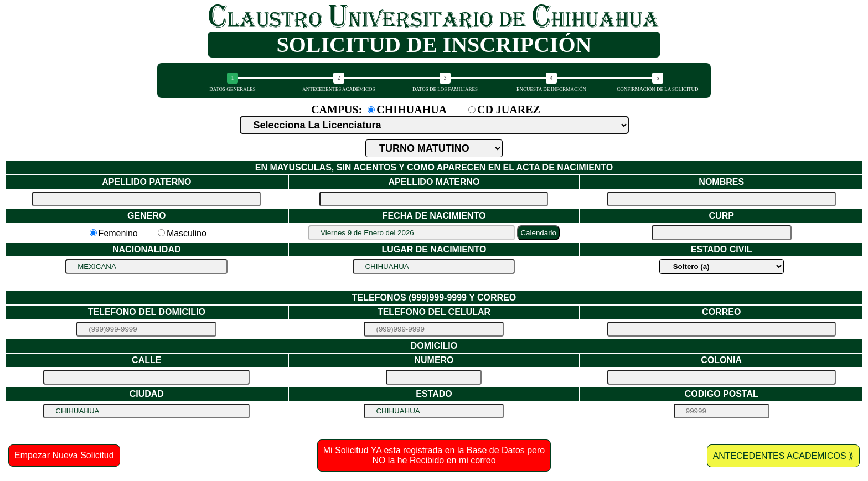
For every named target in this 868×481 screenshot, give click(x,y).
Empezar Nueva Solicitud (64, 455)
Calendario (538, 233)
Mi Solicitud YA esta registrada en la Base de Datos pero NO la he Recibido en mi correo (434, 455)
